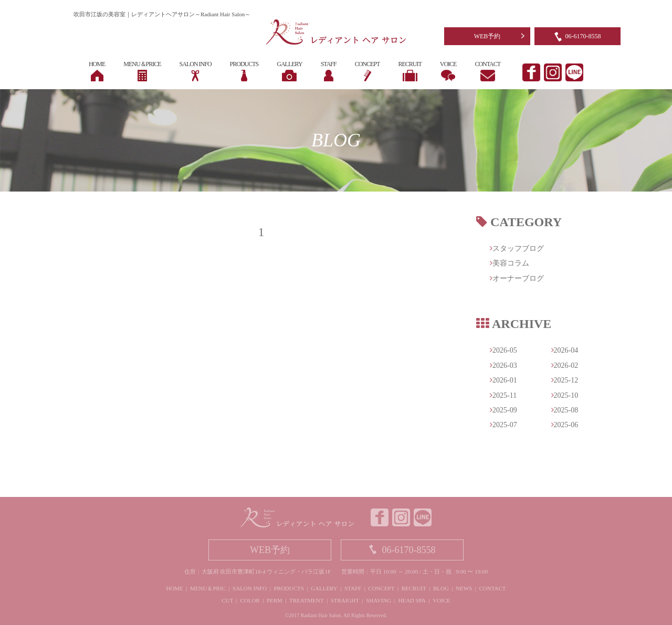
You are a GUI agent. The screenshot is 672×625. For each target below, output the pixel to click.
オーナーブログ (517, 278)
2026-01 (503, 380)
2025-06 (565, 425)
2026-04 (565, 350)
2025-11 (503, 395)
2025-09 (503, 410)
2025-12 (565, 380)
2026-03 (503, 366)
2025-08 (565, 410)
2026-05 (503, 350)
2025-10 (565, 395)
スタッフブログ (517, 248)
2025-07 (503, 425)
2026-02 (565, 366)
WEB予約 (487, 36)
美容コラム (510, 263)
